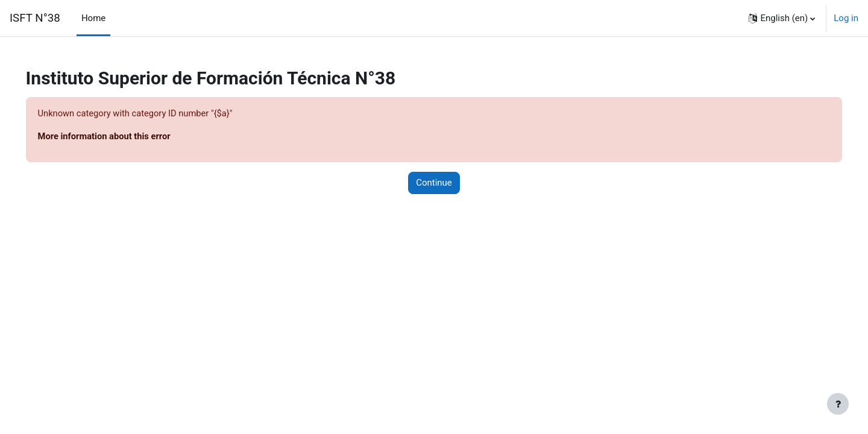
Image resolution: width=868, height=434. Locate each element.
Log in (846, 18)
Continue (434, 183)
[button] (782, 18)
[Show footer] (838, 404)
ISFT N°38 (35, 18)
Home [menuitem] (93, 18)
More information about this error (123, 137)
